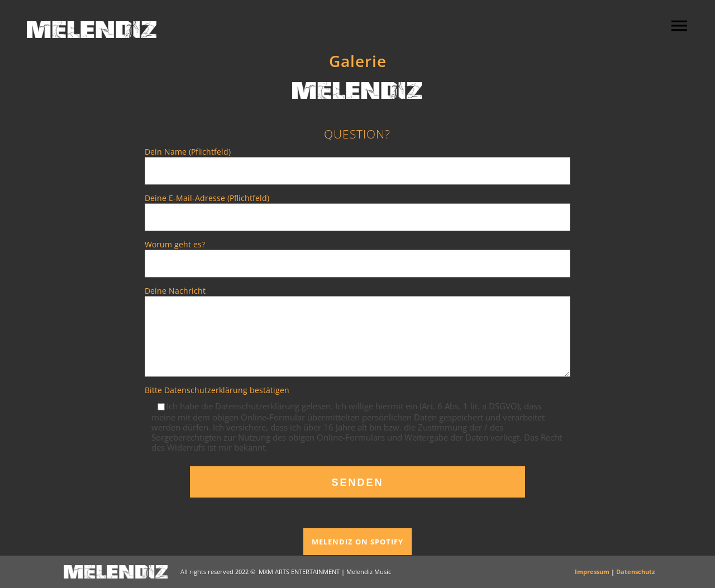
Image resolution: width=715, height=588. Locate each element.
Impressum (592, 572)
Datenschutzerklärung (206, 390)
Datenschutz (635, 572)
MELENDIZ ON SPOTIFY (357, 542)
